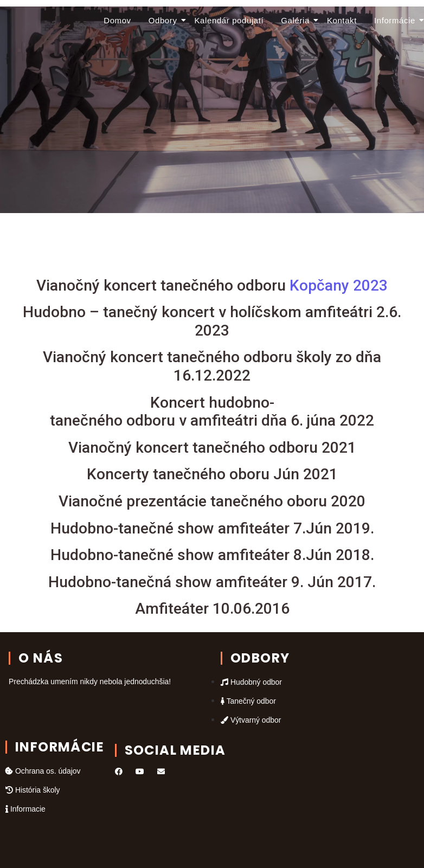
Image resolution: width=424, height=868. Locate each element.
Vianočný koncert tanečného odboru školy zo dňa (212, 357)
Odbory (165, 20)
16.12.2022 (212, 375)
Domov (117, 20)
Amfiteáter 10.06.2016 (212, 609)
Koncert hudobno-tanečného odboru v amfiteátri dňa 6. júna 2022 (212, 412)
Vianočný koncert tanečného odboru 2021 (212, 448)
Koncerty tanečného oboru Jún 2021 (212, 474)
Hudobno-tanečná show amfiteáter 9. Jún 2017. (212, 582)
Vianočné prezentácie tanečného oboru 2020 (212, 501)
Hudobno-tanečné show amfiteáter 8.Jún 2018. (212, 555)
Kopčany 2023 (212, 285)
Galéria (297, 20)
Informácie (396, 20)
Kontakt (342, 20)
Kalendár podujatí (229, 20)
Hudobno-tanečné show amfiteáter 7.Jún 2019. (212, 528)
